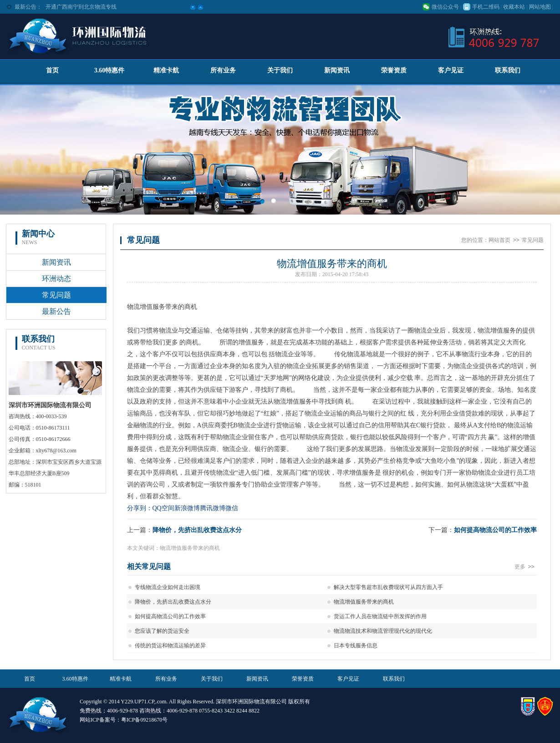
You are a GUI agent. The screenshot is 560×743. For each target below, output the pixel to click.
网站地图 (540, 7)
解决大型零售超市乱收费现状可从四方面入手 (388, 587)
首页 (52, 70)
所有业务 (223, 70)
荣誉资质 (394, 70)
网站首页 (499, 240)
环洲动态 (56, 279)
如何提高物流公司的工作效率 (495, 530)
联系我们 (508, 70)
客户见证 (451, 70)
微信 (232, 508)
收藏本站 (514, 7)
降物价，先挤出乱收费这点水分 (197, 530)
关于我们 (280, 70)
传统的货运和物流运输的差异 (170, 646)
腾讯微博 (213, 508)
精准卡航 (166, 70)
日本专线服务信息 (356, 646)
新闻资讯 (337, 70)
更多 (525, 567)
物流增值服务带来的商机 (364, 602)
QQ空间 (163, 508)
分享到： (140, 508)
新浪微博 (187, 508)
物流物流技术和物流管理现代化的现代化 (383, 631)
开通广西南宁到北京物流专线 (81, 7)
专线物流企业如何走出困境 (168, 587)
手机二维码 (486, 7)
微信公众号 (445, 7)
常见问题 (56, 295)
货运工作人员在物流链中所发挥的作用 (380, 616)
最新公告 (56, 311)
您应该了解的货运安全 (162, 631)
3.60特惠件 (109, 70)
